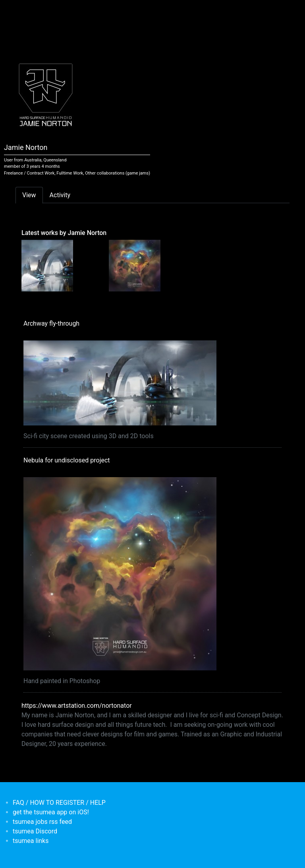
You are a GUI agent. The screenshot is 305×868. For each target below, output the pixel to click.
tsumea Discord (35, 831)
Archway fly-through (51, 323)
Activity (60, 195)
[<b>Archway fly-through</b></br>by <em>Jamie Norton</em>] (47, 265)
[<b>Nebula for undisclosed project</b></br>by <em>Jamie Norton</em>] (135, 265)
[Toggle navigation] (21, 11)
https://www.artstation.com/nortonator (77, 706)
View (29, 195)
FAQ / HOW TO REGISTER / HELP (59, 803)
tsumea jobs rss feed (42, 822)
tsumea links (31, 841)
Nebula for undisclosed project (67, 460)
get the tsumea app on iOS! (51, 812)
